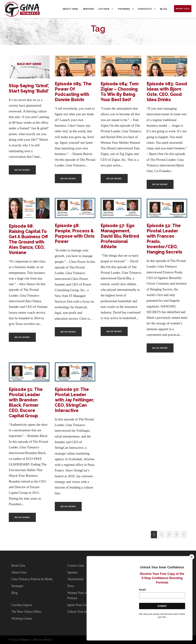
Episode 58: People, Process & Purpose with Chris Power (75, 233)
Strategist (17, 586)
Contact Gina (76, 566)
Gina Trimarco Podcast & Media (32, 579)
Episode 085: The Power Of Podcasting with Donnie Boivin (73, 92)
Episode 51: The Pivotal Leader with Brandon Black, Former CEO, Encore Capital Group (26, 402)
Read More (22, 170)
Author (104, 9)
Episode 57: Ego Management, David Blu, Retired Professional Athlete (120, 236)
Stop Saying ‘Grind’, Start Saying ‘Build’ (29, 88)
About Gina (70, 9)
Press (71, 586)
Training (124, 9)
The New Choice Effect (26, 612)
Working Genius (22, 618)
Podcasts (145, 9)
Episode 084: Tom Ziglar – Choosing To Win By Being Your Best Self (120, 92)
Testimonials (76, 579)
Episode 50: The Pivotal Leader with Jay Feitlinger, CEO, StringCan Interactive (74, 400)
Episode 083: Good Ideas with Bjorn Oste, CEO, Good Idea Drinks (167, 92)
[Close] (192, 575)
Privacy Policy (43, 640)
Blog (164, 9)
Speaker (88, 9)
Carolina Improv (22, 605)
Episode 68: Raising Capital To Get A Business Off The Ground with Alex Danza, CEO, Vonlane (28, 239)
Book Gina (183, 9)
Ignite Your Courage (80, 605)
